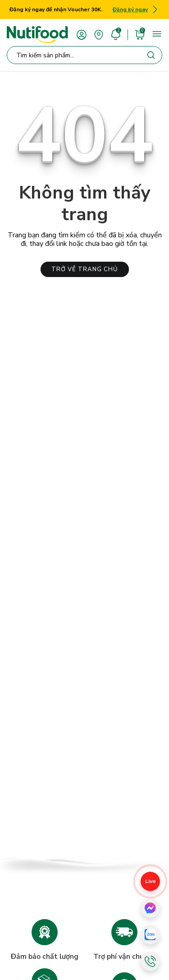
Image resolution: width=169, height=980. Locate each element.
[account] (82, 34)
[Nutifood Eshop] (37, 35)
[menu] (157, 34)
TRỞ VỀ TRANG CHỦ (85, 269)
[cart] (140, 34)
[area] (99, 34)
